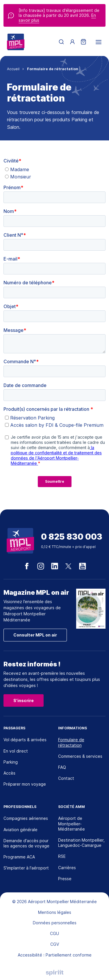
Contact (66, 778)
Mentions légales (55, 912)
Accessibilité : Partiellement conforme (55, 955)
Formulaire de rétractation (71, 742)
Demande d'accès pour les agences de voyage (26, 843)
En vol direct (16, 751)
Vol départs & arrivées (25, 740)
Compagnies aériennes (26, 818)
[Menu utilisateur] (72, 42)
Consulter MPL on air (35, 635)
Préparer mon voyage (25, 784)
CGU (54, 933)
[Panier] (83, 42)
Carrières (67, 868)
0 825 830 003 (72, 537)
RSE (62, 856)
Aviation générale (20, 830)
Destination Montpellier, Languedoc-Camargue (81, 843)
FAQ (62, 767)
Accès (9, 773)
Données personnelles (55, 923)
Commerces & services (80, 756)
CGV (55, 944)
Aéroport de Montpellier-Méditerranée (72, 823)
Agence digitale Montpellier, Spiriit (55, 973)
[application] (94, 965)
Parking (11, 762)
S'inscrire (24, 700)
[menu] (99, 42)
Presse (65, 879)
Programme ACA (19, 857)
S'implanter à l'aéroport (26, 868)
